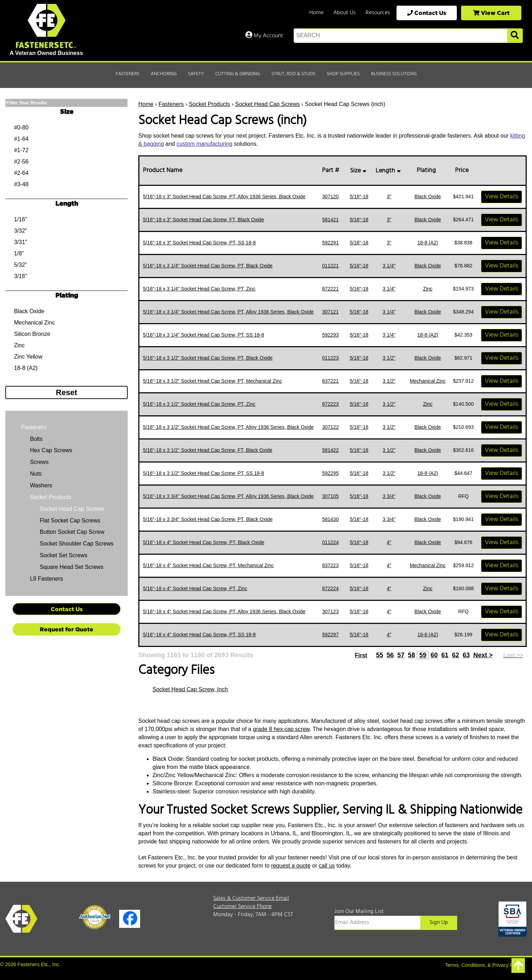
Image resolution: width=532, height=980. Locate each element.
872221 (330, 289)
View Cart (491, 13)
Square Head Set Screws (72, 567)
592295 (330, 473)
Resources (378, 13)
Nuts (35, 474)
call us (327, 866)
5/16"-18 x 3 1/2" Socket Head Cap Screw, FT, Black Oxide (208, 450)
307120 (330, 196)
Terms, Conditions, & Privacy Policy (484, 965)
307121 (330, 312)
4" (389, 542)
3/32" (20, 231)
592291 (330, 243)
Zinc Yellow (28, 357)
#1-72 (21, 150)
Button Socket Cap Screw (72, 532)
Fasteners (128, 74)
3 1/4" (389, 266)
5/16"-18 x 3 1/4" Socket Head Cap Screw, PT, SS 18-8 (203, 335)
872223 (330, 404)
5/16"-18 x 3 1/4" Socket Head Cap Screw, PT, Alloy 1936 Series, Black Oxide (228, 312)
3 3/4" (389, 496)
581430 (330, 519)
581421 (330, 220)
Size (359, 171)
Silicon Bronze (32, 334)
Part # (332, 170)
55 (379, 655)
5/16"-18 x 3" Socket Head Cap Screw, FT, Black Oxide (203, 220)
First (361, 655)
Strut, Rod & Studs (293, 74)
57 (401, 655)
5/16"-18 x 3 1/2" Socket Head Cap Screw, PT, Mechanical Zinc (212, 381)
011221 (330, 266)
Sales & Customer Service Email (251, 898)
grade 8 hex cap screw (281, 729)
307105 (330, 496)
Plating (428, 170)
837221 (330, 381)
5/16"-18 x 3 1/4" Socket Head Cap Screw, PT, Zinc (199, 289)
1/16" (20, 219)
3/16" (20, 276)
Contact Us (427, 13)
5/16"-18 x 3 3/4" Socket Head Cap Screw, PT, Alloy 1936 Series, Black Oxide (228, 496)
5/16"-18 (359, 196)
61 (445, 655)
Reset (67, 392)
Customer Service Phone (242, 907)
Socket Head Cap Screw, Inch (190, 689)
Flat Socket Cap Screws (70, 521)
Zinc (428, 289)
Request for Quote (66, 629)
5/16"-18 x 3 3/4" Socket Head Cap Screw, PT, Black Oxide (208, 519)
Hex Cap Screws (50, 450)
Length (389, 171)
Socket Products (209, 104)
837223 (330, 565)
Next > (483, 655)
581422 (330, 450)
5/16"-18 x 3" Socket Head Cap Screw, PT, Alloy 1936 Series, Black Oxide (224, 196)
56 (390, 655)
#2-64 (21, 173)
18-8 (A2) (428, 243)
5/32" (20, 265)
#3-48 (21, 184)
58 (411, 655)
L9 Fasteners (46, 579)
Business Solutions (394, 74)
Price (463, 170)
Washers (40, 485)
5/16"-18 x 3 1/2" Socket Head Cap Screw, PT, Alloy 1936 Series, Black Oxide (228, 427)
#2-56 (21, 162)
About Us (345, 13)
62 (455, 655)
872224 (330, 588)
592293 (330, 335)
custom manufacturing (204, 144)
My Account (264, 36)
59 (423, 655)
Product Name (164, 170)
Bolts (35, 439)
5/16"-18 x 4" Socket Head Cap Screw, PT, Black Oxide (204, 542)
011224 (330, 542)
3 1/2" (389, 358)
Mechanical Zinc (428, 381)
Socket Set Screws (63, 555)
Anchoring (164, 74)
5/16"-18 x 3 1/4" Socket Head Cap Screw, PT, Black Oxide (208, 266)
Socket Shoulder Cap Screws (77, 544)
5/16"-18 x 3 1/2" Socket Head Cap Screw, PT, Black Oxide (208, 358)
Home (316, 13)
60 (434, 655)
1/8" (19, 253)
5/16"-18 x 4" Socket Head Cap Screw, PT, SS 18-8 (199, 635)
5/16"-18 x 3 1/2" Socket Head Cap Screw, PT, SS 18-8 (203, 473)
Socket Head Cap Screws (267, 104)
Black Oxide (428, 196)
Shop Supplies (343, 74)
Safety (196, 74)
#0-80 (21, 128)
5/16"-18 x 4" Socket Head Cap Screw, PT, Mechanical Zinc (208, 565)
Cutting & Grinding (238, 74)
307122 (330, 427)
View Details (501, 197)
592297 (330, 635)
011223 (330, 358)
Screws (38, 462)
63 (466, 655)
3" (389, 196)
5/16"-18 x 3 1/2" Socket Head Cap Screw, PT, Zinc (199, 404)
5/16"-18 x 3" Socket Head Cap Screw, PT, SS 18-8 (199, 243)
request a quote (291, 866)
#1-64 (21, 139)
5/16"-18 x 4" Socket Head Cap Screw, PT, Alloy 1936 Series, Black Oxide (224, 611)
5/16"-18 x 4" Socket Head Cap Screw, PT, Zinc (195, 588)
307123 (330, 611)
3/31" (20, 242)
